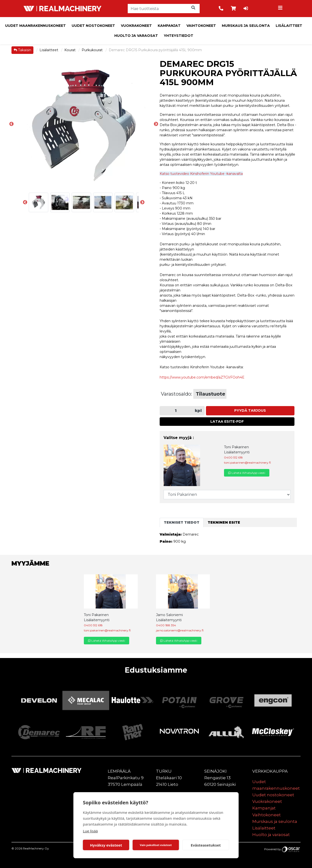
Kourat (70, 50)
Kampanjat (169, 26)
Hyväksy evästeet (106, 845)
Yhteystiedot (179, 36)
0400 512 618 (233, 457)
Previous (11, 124)
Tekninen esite (224, 522)
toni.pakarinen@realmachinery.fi (247, 463)
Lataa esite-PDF (227, 421)
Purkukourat (93, 50)
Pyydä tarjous (250, 410)
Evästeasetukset (206, 845)
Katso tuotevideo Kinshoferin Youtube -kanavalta (201, 174)
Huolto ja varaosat (136, 36)
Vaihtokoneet (201, 26)
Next (142, 202)
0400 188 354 (166, 625)
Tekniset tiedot (182, 522)
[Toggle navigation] (281, 9)
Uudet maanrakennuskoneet (35, 26)
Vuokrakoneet (136, 26)
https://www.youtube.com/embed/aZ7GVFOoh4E (202, 377)
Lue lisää (90, 831)
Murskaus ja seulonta (246, 26)
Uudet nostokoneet (93, 26)
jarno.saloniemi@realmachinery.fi (180, 630)
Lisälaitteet (289, 26)
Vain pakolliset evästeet (156, 845)
